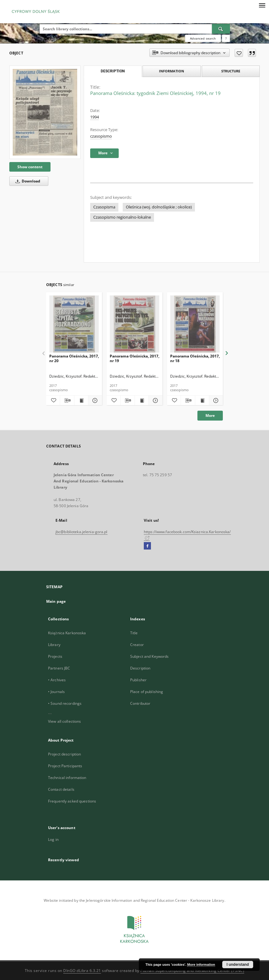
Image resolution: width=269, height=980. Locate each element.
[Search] (221, 29)
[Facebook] (147, 546)
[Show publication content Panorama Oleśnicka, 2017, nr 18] (202, 400)
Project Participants (65, 766)
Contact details (61, 789)
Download (27, 181)
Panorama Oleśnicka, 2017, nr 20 (74, 358)
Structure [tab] (231, 71)
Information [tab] (172, 71)
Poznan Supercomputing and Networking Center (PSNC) (192, 971)
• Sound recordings (65, 703)
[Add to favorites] (239, 53)
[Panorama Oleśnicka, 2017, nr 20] (74, 324)
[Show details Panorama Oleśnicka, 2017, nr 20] (94, 400)
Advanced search (203, 38)
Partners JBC (59, 668)
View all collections (64, 721)
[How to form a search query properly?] (226, 38)
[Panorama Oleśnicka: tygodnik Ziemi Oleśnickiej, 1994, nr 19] (45, 112)
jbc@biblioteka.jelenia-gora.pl (82, 532)
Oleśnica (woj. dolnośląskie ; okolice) (159, 207)
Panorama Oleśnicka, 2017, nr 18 (195, 358)
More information (201, 965)
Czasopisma (104, 207)
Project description (64, 754)
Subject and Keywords (149, 656)
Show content (30, 167)
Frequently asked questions (72, 801)
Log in (53, 839)
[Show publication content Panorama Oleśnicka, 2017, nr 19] (142, 400)
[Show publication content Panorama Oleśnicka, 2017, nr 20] (81, 400)
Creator (137, 645)
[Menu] (262, 5)
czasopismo (101, 136)
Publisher (138, 680)
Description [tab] (113, 71)
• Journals (56, 692)
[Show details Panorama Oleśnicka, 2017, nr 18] (215, 400)
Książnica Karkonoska (67, 633)
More (210, 415)
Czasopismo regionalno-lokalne (122, 217)
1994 (95, 117)
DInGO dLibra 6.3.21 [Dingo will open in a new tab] (82, 971)
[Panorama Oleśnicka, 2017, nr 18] (195, 324)
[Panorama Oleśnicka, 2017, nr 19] (134, 324)
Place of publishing (147, 692)
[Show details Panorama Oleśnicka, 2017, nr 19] (155, 400)
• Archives (57, 680)
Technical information (67, 778)
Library (54, 645)
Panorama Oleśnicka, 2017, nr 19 (134, 358)
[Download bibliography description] (67, 400)
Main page (56, 601)
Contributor (140, 703)
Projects (55, 656)
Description (140, 668)
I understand (238, 965)
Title (134, 633)
